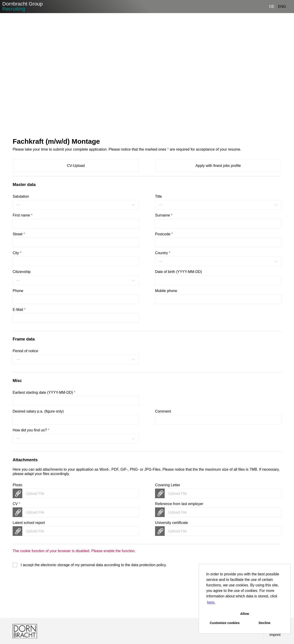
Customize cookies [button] (225, 623)
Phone (18, 291)
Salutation (21, 196)
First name (23, 215)
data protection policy (148, 565)
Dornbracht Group (23, 6)
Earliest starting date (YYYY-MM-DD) (44, 392)
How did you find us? (31, 430)
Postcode (164, 234)
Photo (17, 485)
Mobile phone (166, 291)
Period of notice (25, 351)
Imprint (275, 635)
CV (16, 504)
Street (19, 234)
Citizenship (22, 272)
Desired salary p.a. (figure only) (38, 411)
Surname (164, 215)
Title (158, 196)
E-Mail (19, 310)
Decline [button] (264, 623)
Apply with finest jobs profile (218, 166)
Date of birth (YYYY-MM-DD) (178, 272)
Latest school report (29, 523)
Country (163, 253)
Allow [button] (245, 614)
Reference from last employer (179, 504)
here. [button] (211, 602)
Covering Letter (168, 485)
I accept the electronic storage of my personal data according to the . (94, 565)
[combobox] (76, 205)
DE (272, 7)
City (17, 253)
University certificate (171, 523)
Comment (163, 411)
